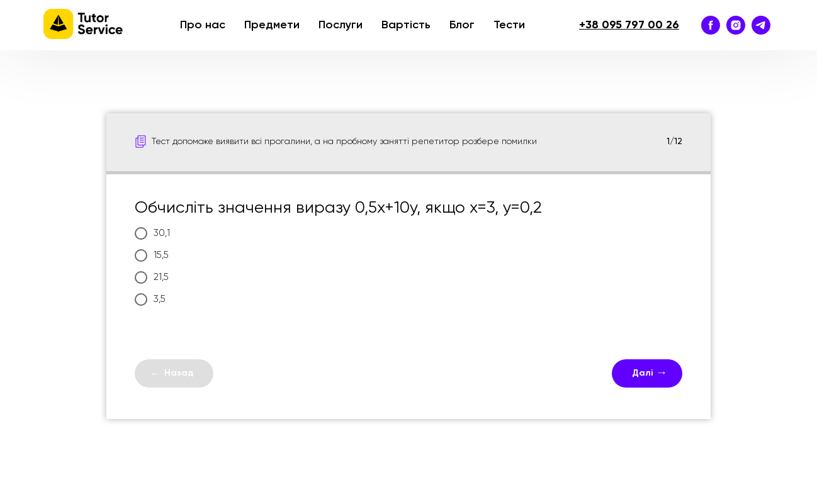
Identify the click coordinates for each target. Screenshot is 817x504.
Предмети (272, 25)
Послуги (341, 25)
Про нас (203, 25)
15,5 (152, 255)
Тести (509, 25)
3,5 (150, 300)
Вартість (406, 25)
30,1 (152, 233)
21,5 (152, 277)
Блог (462, 25)
